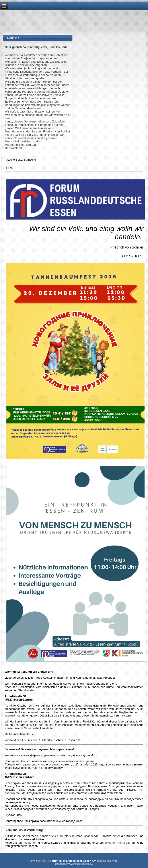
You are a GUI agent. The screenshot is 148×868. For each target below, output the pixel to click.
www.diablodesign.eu (81, 864)
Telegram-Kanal (115, 843)
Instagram (30, 843)
